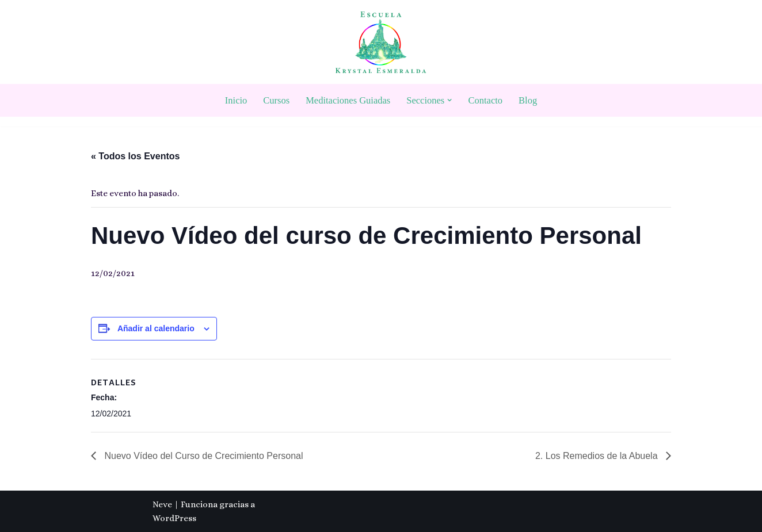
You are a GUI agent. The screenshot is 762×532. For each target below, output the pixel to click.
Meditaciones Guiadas (348, 100)
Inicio (236, 100)
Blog (528, 100)
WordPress (174, 518)
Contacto (486, 100)
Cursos (276, 100)
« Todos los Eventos (135, 156)
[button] (449, 100)
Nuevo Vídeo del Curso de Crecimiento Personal (203, 456)
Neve (162, 504)
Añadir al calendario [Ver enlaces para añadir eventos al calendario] (156, 328)
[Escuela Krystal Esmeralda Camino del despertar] (381, 42)
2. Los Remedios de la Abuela (598, 456)
